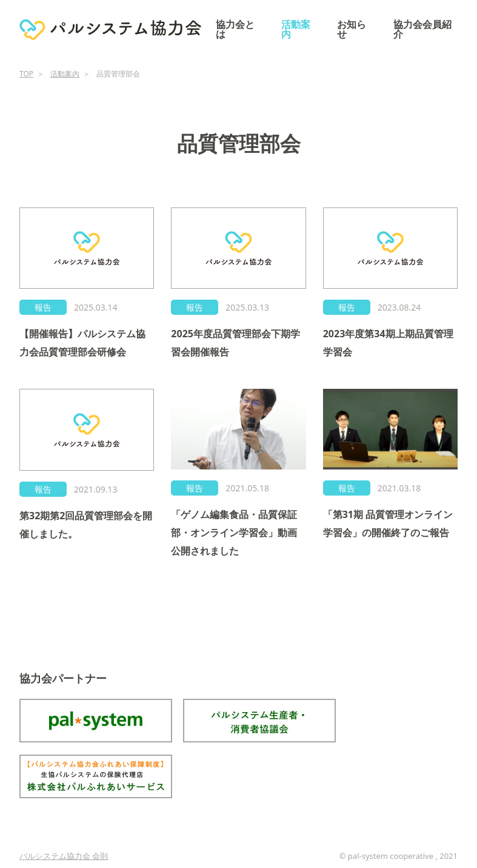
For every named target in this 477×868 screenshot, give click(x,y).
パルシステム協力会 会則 (64, 856)
